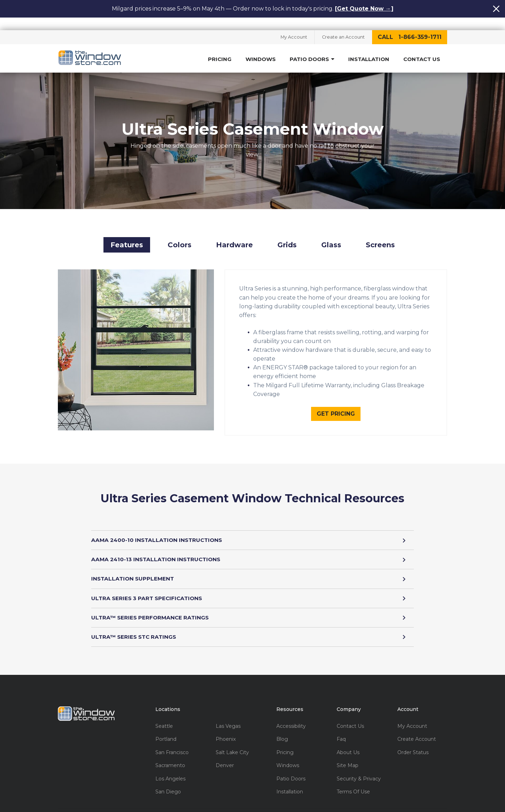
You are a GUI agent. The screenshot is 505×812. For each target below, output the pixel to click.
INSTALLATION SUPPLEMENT (252, 570)
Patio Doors (312, 47)
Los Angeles (170, 771)
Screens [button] (380, 235)
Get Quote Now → (364, 9)
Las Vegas (228, 719)
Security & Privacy (359, 771)
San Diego (168, 784)
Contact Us (422, 47)
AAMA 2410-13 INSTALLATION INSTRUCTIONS (252, 551)
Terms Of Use (353, 784)
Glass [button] (331, 235)
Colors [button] (180, 235)
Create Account (417, 732)
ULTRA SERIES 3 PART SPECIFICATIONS (252, 590)
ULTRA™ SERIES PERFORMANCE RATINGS (252, 609)
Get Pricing (336, 404)
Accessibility (291, 719)
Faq (341, 732)
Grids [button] (287, 235)
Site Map (348, 758)
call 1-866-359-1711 (410, 24)
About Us (348, 745)
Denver (225, 758)
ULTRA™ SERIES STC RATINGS (252, 629)
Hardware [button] (234, 235)
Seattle (164, 719)
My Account (290, 25)
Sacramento (170, 758)
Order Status (413, 745)
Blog (282, 732)
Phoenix (226, 732)
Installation (369, 47)
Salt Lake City (232, 745)
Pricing (220, 47)
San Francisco (172, 745)
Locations (168, 702)
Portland (166, 732)
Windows (261, 47)
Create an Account (342, 25)
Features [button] (127, 235)
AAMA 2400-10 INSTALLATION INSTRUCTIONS (252, 531)
